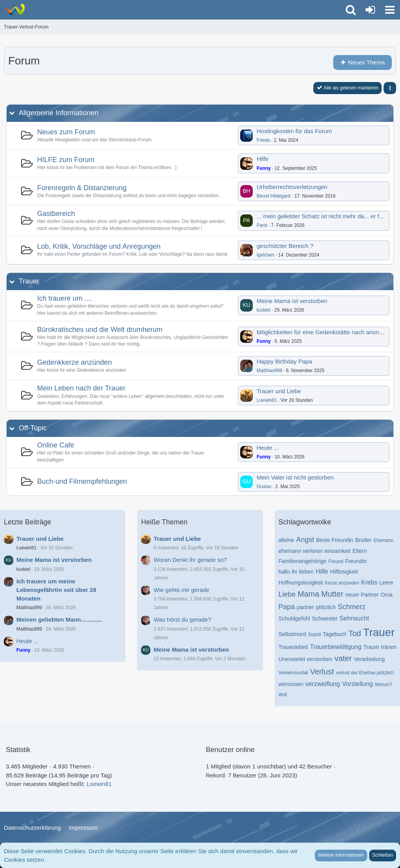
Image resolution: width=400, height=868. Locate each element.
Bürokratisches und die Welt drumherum (100, 330)
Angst (305, 540)
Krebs (369, 582)
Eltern (360, 551)
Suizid (314, 635)
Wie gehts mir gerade (181, 590)
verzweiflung (322, 684)
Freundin (356, 561)
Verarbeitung (369, 659)
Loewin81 (267, 400)
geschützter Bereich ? (285, 246)
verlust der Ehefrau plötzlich (365, 673)
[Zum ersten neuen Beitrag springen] (246, 135)
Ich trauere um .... (65, 298)
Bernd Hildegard (274, 196)
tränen (389, 647)
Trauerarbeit (293, 647)
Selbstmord (292, 634)
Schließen (383, 855)
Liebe (287, 594)
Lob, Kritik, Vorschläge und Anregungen (99, 246)
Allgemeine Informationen (59, 113)
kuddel (263, 310)
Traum (371, 647)
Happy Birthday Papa (284, 361)
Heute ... (268, 448)
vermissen (291, 684)
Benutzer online (230, 750)
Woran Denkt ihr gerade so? (190, 560)
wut (283, 694)
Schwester (325, 618)
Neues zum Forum (66, 132)
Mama (309, 594)
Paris (262, 225)
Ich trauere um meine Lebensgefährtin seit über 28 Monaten (56, 590)
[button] (390, 10)
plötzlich (326, 607)
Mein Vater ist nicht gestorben (295, 477)
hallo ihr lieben (296, 572)
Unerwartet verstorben (306, 659)
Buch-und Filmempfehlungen (82, 481)
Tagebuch (335, 634)
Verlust (322, 672)
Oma (387, 595)
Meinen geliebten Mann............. (59, 619)
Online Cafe (56, 445)
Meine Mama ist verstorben (292, 301)
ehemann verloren (301, 551)
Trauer (29, 281)
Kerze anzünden (342, 583)
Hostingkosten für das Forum (294, 131)
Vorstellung (357, 684)
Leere (386, 583)
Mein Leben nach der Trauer (81, 388)
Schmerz (352, 607)
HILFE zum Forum (66, 160)
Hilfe (262, 159)
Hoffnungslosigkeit (301, 583)
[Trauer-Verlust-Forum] (15, 9)
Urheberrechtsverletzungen (292, 187)
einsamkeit (338, 551)
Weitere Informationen (341, 855)
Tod (355, 633)
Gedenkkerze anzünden (74, 362)
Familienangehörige (303, 561)
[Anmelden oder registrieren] (370, 10)
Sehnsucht (354, 618)
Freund (336, 561)
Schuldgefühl (294, 618)
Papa (287, 607)
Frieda (263, 140)
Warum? (384, 684)
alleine (286, 540)
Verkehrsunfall (293, 673)
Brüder (363, 540)
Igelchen (265, 255)
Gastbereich (56, 214)
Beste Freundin (335, 540)
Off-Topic (33, 428)
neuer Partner (362, 595)
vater (343, 658)
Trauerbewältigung (336, 647)
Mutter (332, 594)
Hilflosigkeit (344, 572)
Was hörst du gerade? (182, 619)
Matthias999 (269, 371)
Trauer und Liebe (279, 391)
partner (305, 607)
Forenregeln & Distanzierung (82, 188)
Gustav (264, 487)
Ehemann (383, 540)
